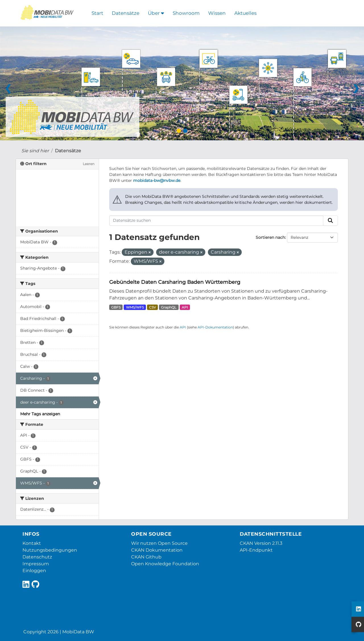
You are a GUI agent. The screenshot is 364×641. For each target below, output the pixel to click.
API (185, 307)
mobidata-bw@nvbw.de (157, 180)
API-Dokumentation (215, 327)
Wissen (217, 13)
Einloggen (34, 571)
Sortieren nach (270, 237)
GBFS (116, 307)
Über (156, 13)
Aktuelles (245, 13)
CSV (152, 307)
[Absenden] (330, 221)
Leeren (89, 164)
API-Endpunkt (256, 550)
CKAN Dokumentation (157, 550)
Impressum (36, 564)
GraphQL (169, 307)
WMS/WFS (135, 307)
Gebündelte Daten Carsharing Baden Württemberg (175, 282)
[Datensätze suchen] (216, 221)
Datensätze (126, 13)
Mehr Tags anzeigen (40, 414)
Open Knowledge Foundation (165, 564)
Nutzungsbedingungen (50, 550)
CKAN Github (146, 557)
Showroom (186, 13)
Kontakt (32, 543)
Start (97, 13)
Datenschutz (37, 557)
